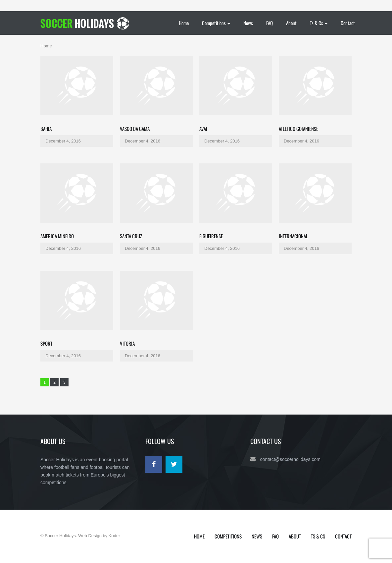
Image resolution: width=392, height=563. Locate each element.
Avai (203, 129)
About (291, 23)
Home (184, 23)
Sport (46, 343)
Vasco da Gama (135, 129)
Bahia (46, 129)
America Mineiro (57, 236)
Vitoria (127, 343)
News (248, 23)
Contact (348, 23)
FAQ (269, 23)
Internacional (293, 236)
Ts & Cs (319, 23)
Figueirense (211, 236)
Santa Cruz (131, 236)
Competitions (216, 23)
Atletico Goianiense (298, 129)
